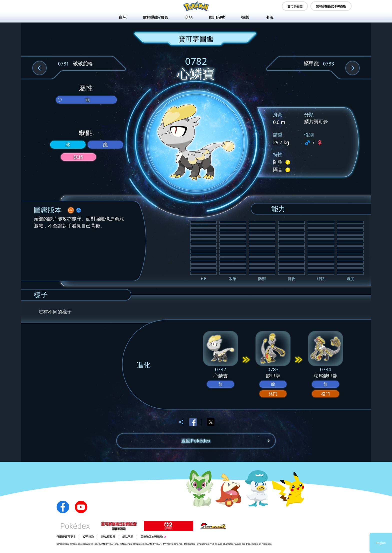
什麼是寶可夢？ (66, 536)
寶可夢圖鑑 (295, 6)
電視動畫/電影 (155, 17)
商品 (188, 17)
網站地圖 (128, 536)
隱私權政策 (108, 536)
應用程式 (217, 17)
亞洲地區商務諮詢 (151, 536)
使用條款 (88, 536)
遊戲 (245, 17)
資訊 (122, 17)
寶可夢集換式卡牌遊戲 (331, 6)
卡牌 (269, 17)
